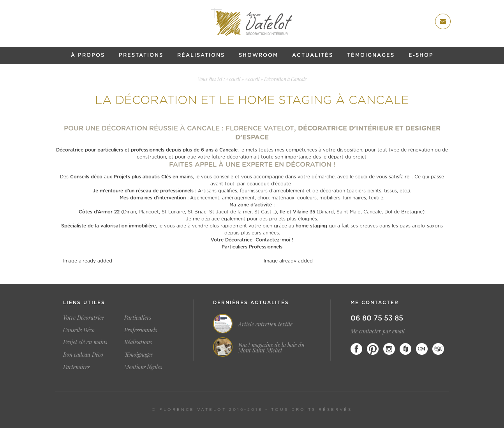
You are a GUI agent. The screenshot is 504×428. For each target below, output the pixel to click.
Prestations (141, 55)
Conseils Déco (79, 330)
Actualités (313, 55)
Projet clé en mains (85, 342)
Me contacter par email (378, 331)
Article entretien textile (265, 324)
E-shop (421, 55)
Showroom (258, 55)
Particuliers (234, 247)
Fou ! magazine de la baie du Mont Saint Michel (271, 348)
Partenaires (76, 367)
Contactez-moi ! (274, 240)
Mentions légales (143, 367)
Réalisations (201, 55)
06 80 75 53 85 (377, 319)
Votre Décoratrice (232, 240)
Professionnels (266, 247)
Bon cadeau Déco (83, 355)
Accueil (233, 79)
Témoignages (371, 55)
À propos (88, 55)
